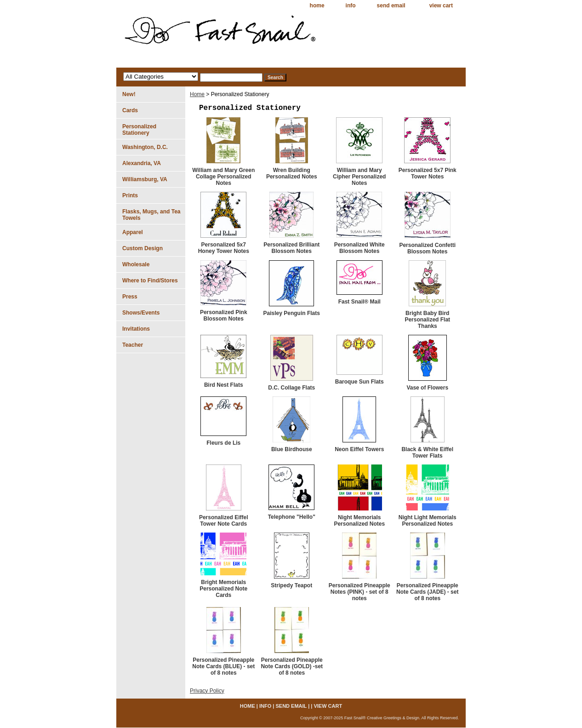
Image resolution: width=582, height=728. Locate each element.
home (317, 6)
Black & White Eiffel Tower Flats (427, 453)
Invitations (136, 329)
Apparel (133, 232)
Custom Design (143, 248)
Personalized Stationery (139, 130)
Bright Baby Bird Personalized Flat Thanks (427, 320)
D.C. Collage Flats (291, 388)
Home (197, 94)
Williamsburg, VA (145, 179)
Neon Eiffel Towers (359, 449)
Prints (130, 195)
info (351, 6)
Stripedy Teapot (291, 585)
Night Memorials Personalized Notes (359, 521)
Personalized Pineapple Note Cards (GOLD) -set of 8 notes (292, 666)
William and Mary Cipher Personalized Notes (359, 177)
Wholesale (136, 264)
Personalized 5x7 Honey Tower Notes (224, 248)
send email (391, 6)
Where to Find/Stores (150, 281)
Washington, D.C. (145, 147)
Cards (130, 110)
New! (129, 94)
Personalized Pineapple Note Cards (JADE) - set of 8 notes (427, 592)
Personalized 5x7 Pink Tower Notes (428, 173)
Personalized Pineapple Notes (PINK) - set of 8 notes (359, 592)
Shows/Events (141, 313)
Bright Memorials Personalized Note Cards (223, 589)
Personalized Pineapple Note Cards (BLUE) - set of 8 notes (223, 666)
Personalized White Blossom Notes (359, 248)
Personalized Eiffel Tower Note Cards (224, 521)
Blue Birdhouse (292, 449)
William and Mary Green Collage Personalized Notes (223, 177)
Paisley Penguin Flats (292, 313)
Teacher (133, 345)
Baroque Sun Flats (359, 382)
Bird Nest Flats (224, 385)
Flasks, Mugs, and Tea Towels (151, 215)
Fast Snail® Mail (359, 302)
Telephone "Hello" (292, 517)
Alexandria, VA (142, 163)
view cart (441, 6)
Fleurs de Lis (223, 443)
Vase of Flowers (427, 388)
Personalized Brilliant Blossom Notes (291, 248)
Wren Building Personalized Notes (292, 173)
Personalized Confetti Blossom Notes (427, 248)
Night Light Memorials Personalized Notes (428, 521)
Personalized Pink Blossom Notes (224, 315)
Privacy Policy (207, 691)
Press (130, 297)
